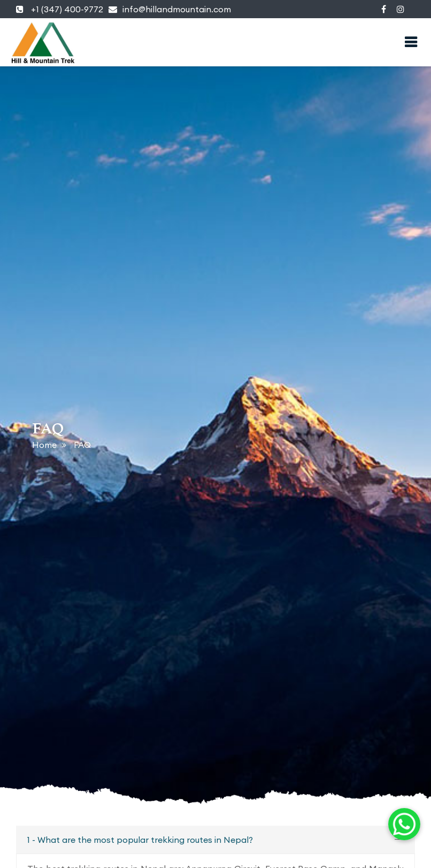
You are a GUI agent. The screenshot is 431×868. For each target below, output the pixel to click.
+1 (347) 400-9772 (60, 9)
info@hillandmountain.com (170, 9)
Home (44, 445)
